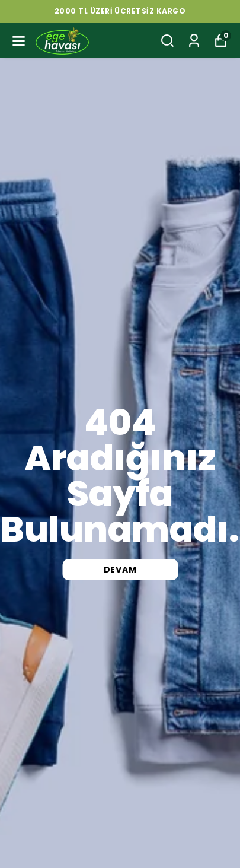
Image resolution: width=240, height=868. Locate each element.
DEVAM (120, 570)
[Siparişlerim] (194, 41)
